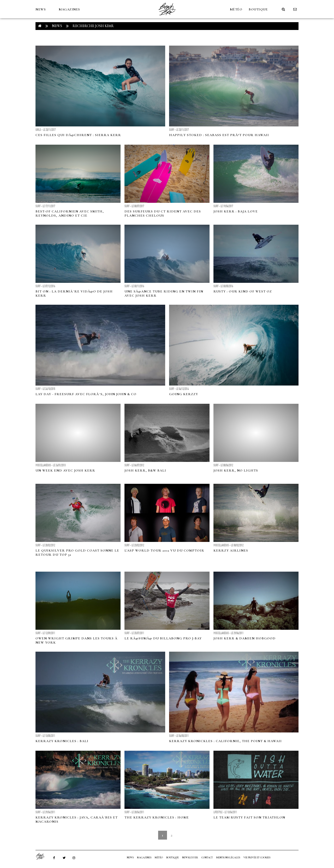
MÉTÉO (236, 9)
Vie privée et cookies (257, 858)
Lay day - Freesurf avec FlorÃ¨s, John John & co (86, 394)
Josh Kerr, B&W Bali (145, 470)
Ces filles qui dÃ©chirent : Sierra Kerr (78, 135)
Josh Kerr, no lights (236, 470)
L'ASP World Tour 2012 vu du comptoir (164, 551)
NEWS (41, 9)
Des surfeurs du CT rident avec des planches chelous (163, 213)
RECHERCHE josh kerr (93, 26)
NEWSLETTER (190, 858)
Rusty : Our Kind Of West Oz (243, 291)
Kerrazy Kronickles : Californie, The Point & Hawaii (225, 741)
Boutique (258, 9)
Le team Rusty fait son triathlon (249, 817)
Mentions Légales (228, 858)
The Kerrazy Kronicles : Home (157, 817)
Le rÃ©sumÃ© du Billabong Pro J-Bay (163, 638)
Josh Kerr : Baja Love (236, 211)
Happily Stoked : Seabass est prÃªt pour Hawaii (219, 135)
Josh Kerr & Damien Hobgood (244, 638)
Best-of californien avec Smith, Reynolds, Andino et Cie (70, 213)
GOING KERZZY (184, 394)
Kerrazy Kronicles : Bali (62, 741)
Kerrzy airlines (231, 551)
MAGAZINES (69, 9)
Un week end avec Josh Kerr (65, 470)
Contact (207, 858)
